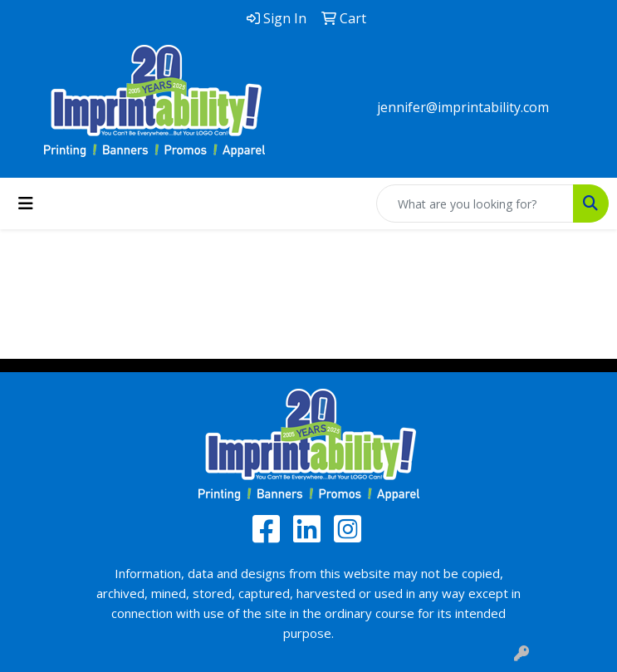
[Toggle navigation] (26, 204)
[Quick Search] (475, 204)
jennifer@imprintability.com (463, 107)
